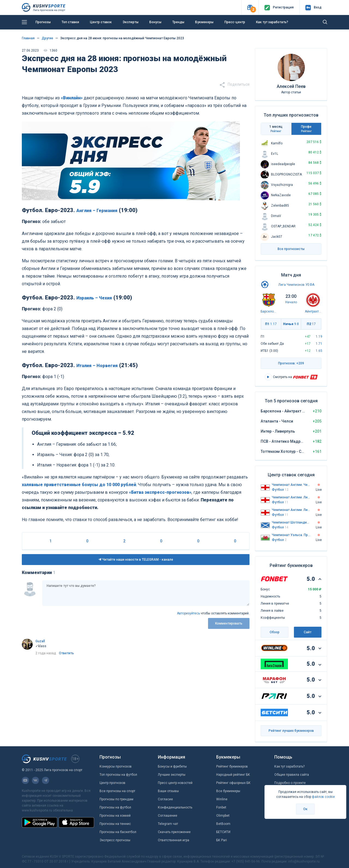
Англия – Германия (97, 211)
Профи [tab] (306, 129)
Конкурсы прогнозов (116, 766)
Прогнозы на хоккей (115, 816)
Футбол (280, 490)
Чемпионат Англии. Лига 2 (291, 510)
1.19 (319, 337)
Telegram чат (168, 824)
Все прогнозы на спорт (117, 791)
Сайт (308, 632)
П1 (271, 324)
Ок (305, 809)
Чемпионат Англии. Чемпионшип (291, 485)
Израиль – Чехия (94, 298)
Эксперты (131, 22)
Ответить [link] (66, 653)
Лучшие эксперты (172, 775)
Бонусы (155, 22)
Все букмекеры (228, 791)
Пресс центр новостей (175, 783)
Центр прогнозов (112, 783)
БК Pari (222, 840)
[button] (250, 8)
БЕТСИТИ (223, 832)
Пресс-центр (235, 22)
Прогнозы (43, 22)
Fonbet (221, 807)
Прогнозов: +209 (291, 363)
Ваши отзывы (168, 791)
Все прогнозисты (291, 249)
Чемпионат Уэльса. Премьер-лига (291, 535)
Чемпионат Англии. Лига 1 (291, 497)
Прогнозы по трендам (116, 799)
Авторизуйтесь (188, 613)
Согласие (165, 799)
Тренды (178, 22)
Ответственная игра (174, 840)
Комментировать (229, 623)
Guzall (40, 641)
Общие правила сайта (292, 775)
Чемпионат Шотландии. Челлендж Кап (291, 522)
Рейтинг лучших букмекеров (291, 731)
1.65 (319, 351)
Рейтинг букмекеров (232, 766)
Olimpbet (223, 816)
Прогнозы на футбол (115, 807)
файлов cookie (323, 797)
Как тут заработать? (272, 22)
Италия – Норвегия (97, 366)
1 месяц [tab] (276, 129)
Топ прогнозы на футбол (118, 775)
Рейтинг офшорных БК (233, 783)
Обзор (275, 632)
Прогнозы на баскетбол (118, 832)
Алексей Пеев (291, 86)
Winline (222, 799)
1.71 (319, 344)
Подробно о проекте (290, 783)
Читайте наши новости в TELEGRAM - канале (136, 560)
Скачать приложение (174, 832)
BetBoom (223, 824)
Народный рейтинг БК (233, 775)
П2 (311, 324)
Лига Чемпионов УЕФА (296, 285)
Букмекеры (204, 22)
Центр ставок (101, 22)
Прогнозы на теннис (115, 824)
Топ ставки (70, 22)
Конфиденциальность (175, 807)
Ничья (291, 324)
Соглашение (168, 816)
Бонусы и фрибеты (172, 766)
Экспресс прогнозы (115, 840)
